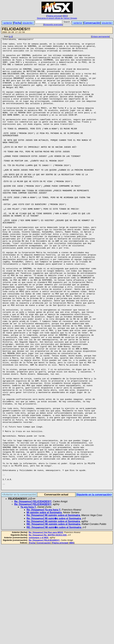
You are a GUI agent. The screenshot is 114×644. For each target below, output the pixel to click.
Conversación (92, 23)
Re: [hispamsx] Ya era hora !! (43, 601)
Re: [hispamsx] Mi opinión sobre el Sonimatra (53, 606)
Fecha (17, 23)
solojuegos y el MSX (39, 628)
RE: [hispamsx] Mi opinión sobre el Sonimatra (53, 615)
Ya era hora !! (28, 598)
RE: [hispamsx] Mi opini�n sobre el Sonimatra (54, 618)
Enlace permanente (100, 37)
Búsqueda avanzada (53, 25)
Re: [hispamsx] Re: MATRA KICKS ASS (48, 626)
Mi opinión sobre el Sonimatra (44, 603)
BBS (65, 16)
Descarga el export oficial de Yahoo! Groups (57, 18)
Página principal (54, 16)
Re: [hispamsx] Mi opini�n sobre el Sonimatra (54, 609)
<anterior (7, 23)
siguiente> (28, 23)
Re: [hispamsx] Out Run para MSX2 (46, 623)
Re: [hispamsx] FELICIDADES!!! (33, 592)
